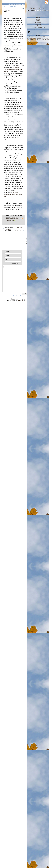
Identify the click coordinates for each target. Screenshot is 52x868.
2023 (45, 38)
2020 (31, 40)
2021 (28, 40)
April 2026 (30, 37)
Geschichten (38, 21)
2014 (45, 40)
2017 (38, 40)
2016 (40, 40)
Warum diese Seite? (38, 26)
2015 (43, 40)
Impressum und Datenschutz (38, 28)
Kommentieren (19, 9)
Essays (38, 19)
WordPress (21, 300)
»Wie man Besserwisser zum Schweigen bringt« (14, 70)
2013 (48, 40)
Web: (6, 260)
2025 (40, 38)
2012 (37, 41)
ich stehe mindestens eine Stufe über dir (13, 195)
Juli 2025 (35, 38)
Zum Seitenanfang (18, 296)
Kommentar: (16, 263)
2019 (33, 40)
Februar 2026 (40, 37)
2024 (43, 38)
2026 (38, 38)
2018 (35, 40)
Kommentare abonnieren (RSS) (14, 219)
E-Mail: (8, 256)
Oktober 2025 (45, 37)
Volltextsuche (38, 30)
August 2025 (30, 38)
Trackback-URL (10, 220)
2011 (39, 41)
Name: (7, 252)
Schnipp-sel (14, 217)
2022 (48, 38)
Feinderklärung (19, 231)
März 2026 (34, 37)
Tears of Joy (38, 8)
